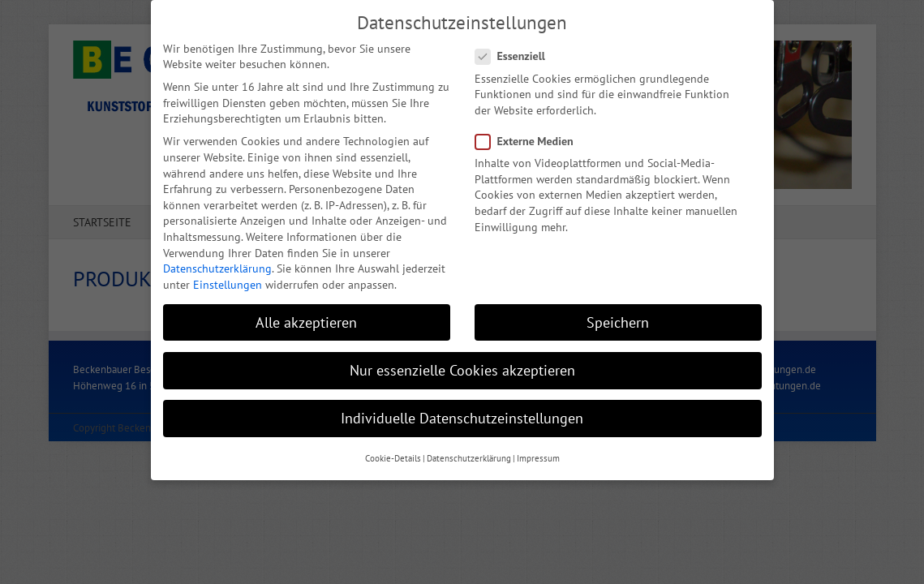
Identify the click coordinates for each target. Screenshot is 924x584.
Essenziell (517, 54)
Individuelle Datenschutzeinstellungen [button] (462, 416)
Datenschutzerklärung (217, 266)
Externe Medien (531, 139)
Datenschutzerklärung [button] (469, 456)
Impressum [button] (538, 456)
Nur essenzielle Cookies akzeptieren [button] (462, 367)
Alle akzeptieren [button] (306, 319)
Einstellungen (228, 281)
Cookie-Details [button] (393, 456)
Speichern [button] (618, 319)
